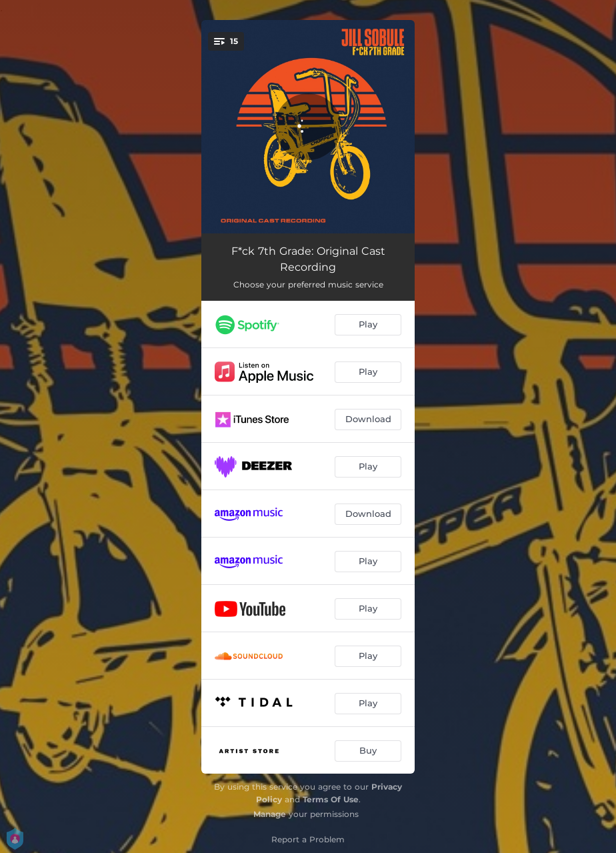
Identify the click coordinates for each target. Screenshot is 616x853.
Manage (270, 814)
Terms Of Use (331, 799)
